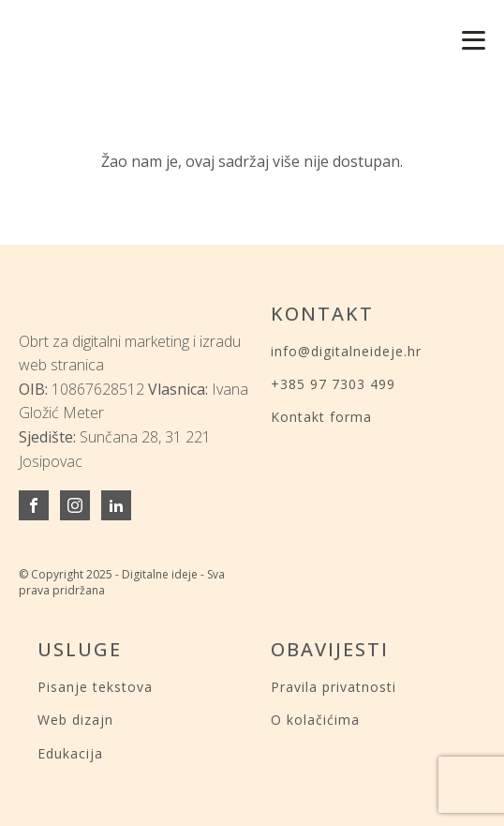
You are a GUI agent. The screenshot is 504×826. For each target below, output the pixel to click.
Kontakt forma (321, 417)
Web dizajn (75, 720)
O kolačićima (315, 720)
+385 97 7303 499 (333, 384)
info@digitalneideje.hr (346, 351)
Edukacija (70, 753)
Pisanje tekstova (95, 687)
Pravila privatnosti (334, 687)
